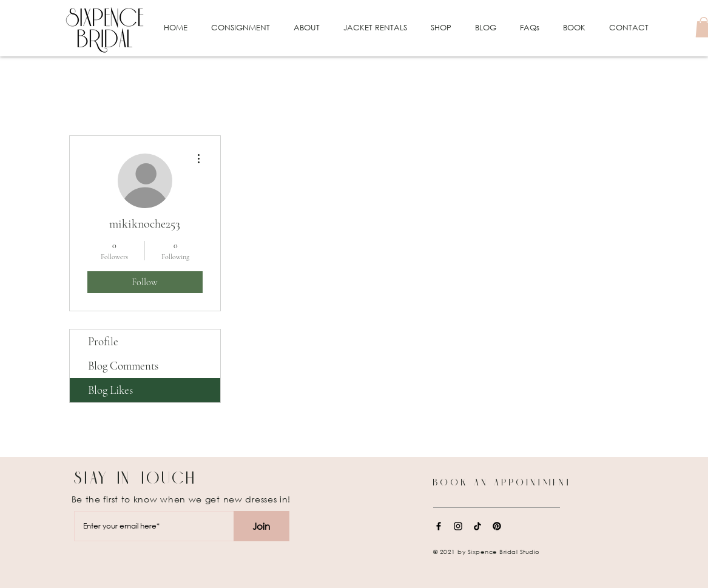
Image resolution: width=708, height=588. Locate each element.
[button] (241, 28)
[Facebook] (439, 526)
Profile (103, 341)
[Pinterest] (497, 526)
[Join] (261, 526)
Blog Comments (123, 366)
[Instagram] (458, 526)
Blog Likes (110, 390)
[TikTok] (477, 526)
